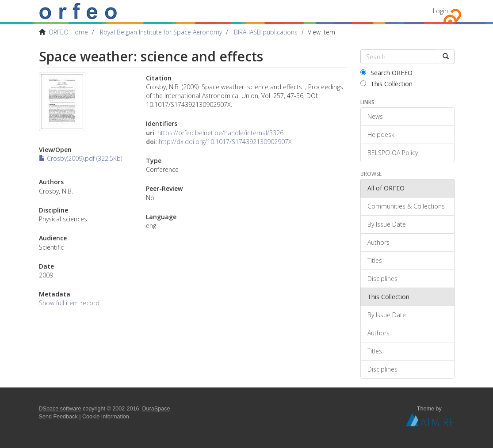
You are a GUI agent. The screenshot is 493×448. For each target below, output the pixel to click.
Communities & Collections (406, 206)
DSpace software (60, 409)
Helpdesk (381, 135)
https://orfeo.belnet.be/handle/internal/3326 (220, 133)
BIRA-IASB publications (266, 32)
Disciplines (382, 279)
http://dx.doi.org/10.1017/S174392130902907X (225, 142)
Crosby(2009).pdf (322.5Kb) (80, 158)
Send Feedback (58, 417)
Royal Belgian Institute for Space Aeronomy (161, 32)
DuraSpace (156, 409)
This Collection (386, 84)
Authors (378, 242)
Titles (375, 260)
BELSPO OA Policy (393, 153)
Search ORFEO (386, 73)
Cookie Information (106, 417)
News (375, 116)
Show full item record (69, 303)
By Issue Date (387, 224)
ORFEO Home (68, 32)
